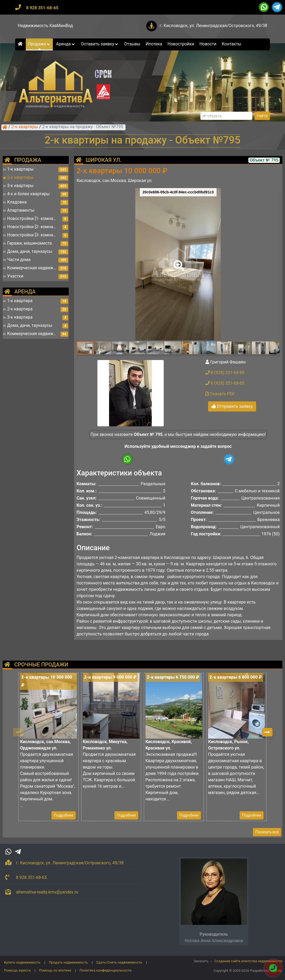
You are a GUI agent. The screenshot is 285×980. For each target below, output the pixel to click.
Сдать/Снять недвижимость (119, 962)
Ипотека (154, 44)
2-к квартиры (25, 127)
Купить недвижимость (22, 962)
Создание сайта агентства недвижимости (248, 961)
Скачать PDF (220, 394)
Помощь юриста (17, 970)
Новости (208, 44)
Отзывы (132, 44)
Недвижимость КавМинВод (45, 26)
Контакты (232, 44)
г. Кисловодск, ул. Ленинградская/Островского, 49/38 (213, 26)
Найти (262, 116)
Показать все (267, 832)
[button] (178, 262)
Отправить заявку (232, 406)
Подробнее (63, 815)
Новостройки (181, 44)
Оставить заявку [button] (100, 44)
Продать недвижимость (68, 962)
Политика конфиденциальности (106, 970)
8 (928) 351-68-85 (225, 373)
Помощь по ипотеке (55, 970)
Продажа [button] (39, 44)
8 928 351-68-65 (42, 8)
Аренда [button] (66, 44)
